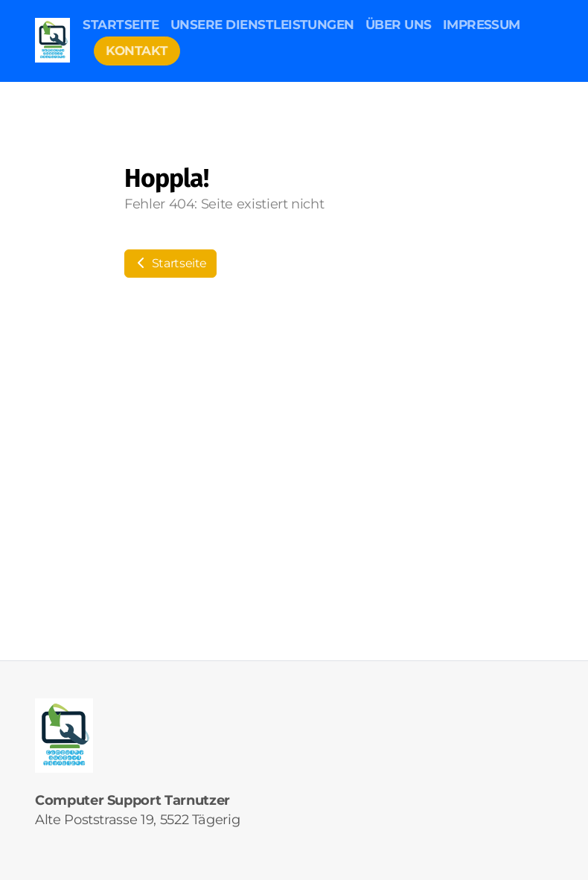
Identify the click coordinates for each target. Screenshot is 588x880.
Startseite (170, 263)
